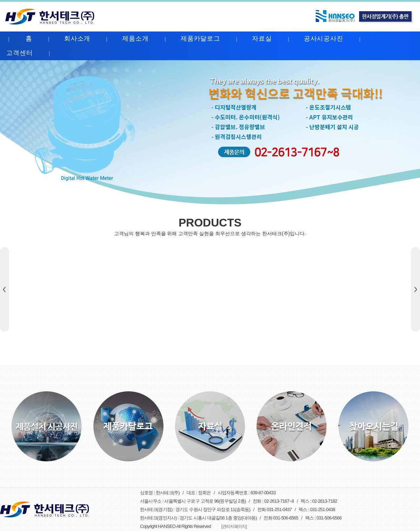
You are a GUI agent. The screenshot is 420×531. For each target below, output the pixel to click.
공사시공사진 (324, 39)
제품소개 (135, 39)
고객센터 (20, 53)
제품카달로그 (200, 39)
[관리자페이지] (234, 526)
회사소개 (77, 39)
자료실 (262, 39)
